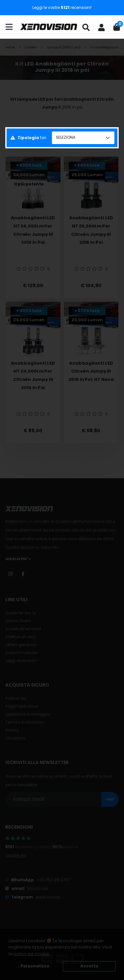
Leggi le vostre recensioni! (62, 8)
